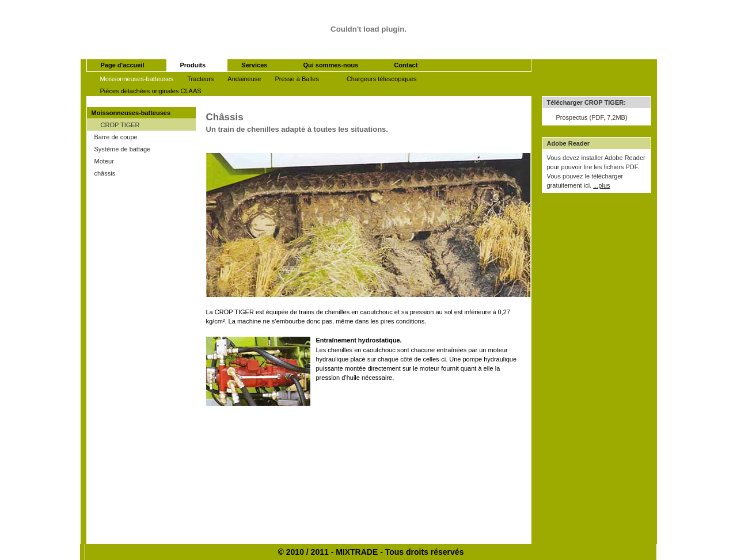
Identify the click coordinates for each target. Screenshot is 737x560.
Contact (406, 65)
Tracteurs (200, 79)
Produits (193, 65)
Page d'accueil (123, 65)
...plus (601, 185)
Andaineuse (244, 79)
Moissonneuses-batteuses (137, 79)
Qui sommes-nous (330, 65)
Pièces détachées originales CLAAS (151, 91)
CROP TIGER (120, 125)
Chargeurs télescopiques (382, 79)
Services (254, 65)
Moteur (104, 161)
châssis (105, 173)
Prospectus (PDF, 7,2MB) (592, 117)
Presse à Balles (297, 79)
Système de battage (123, 149)
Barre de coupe (116, 137)
